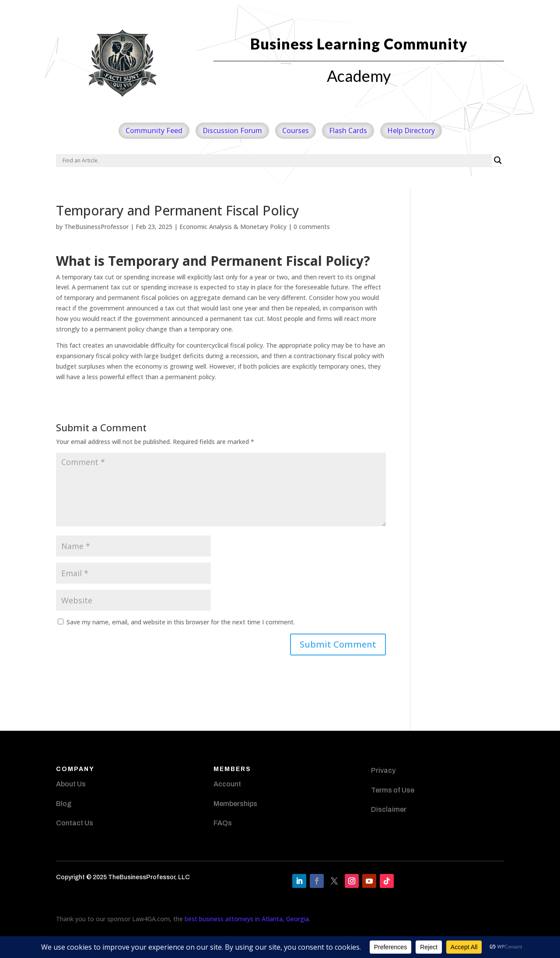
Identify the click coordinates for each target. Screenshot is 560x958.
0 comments (312, 227)
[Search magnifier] (498, 160)
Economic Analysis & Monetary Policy (233, 227)
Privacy (383, 770)
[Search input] (276, 160)
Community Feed (154, 130)
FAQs (223, 823)
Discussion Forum (232, 130)
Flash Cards (348, 130)
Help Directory (411, 130)
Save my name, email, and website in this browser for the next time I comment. (181, 622)
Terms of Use (393, 790)
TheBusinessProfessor (96, 227)
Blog (64, 804)
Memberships (235, 804)
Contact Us (75, 823)
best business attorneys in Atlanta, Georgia (247, 919)
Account (227, 784)
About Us (71, 784)
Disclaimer (389, 809)
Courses (296, 130)
